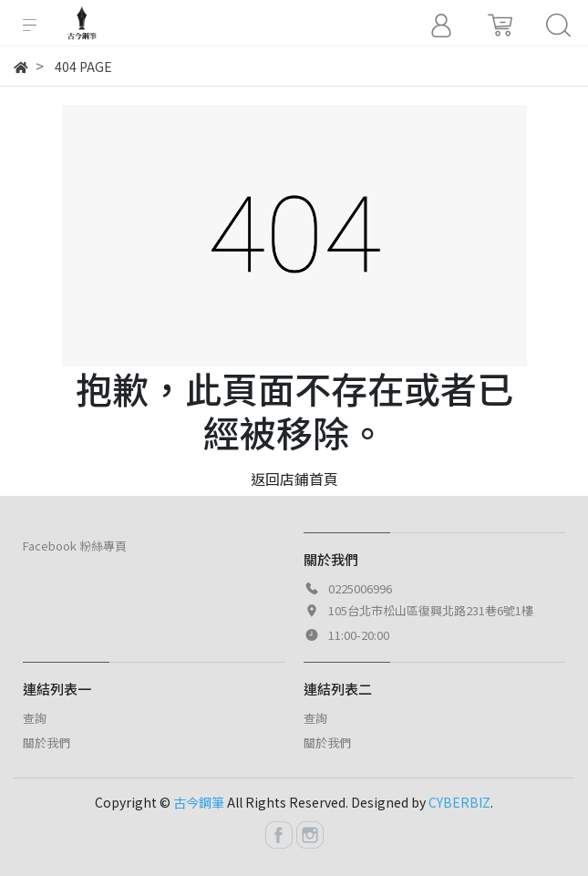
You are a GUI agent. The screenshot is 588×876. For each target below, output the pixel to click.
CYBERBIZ (459, 802)
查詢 (35, 718)
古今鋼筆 (199, 802)
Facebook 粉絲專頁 (75, 546)
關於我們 (46, 742)
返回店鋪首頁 (294, 479)
